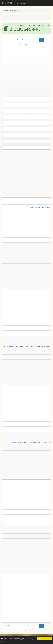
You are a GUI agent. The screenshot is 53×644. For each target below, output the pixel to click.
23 (6, 44)
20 (37, 40)
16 (17, 40)
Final (25, 44)
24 (11, 44)
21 (41, 40)
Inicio (6, 11)
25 (15, 44)
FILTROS (8, 18)
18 (27, 40)
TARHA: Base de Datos (13, 3)
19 (32, 40)
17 (22, 40)
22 (46, 40)
